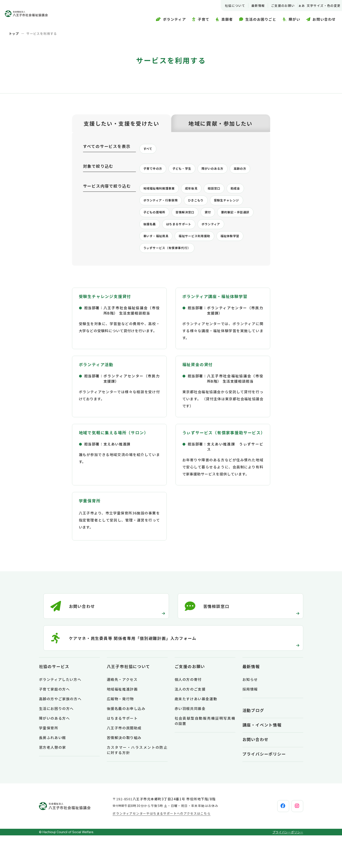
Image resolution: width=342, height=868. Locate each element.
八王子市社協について (128, 699)
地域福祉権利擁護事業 (163, 203)
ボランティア (196, 255)
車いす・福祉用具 (233, 255)
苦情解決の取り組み (124, 770)
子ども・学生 (188, 170)
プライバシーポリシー (264, 786)
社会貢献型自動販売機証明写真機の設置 (205, 753)
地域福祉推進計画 (122, 722)
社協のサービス (54, 699)
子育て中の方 (155, 170)
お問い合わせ (256, 772)
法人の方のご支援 (190, 722)
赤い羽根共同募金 (190, 741)
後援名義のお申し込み (126, 741)
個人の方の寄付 (188, 712)
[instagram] (294, 839)
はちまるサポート (159, 255)
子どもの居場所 (198, 229)
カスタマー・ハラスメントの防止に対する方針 (137, 782)
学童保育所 (49, 760)
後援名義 (214, 242)
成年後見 (200, 203)
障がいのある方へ (55, 751)
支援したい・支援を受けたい (121, 123)
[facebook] (273, 839)
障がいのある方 (224, 170)
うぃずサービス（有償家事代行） (172, 280)
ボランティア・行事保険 (186, 216)
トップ (14, 34)
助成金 (149, 216)
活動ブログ (253, 743)
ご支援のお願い (278, 6)
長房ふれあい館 (53, 770)
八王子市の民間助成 (124, 760)
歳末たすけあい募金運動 (196, 731)
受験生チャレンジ (159, 229)
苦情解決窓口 (233, 229)
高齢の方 (151, 183)
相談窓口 (226, 203)
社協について (230, 6)
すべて (149, 149)
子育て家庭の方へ (55, 722)
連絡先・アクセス (122, 712)
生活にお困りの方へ (56, 741)
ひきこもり (227, 216)
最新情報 (253, 6)
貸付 (147, 242)
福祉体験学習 (204, 267)
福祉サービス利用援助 (163, 267)
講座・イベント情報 (262, 757)
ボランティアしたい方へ (60, 712)
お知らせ (250, 712)
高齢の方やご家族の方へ (60, 731)
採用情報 (250, 722)
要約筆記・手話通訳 (179, 242)
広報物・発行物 (120, 731)
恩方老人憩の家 (53, 780)
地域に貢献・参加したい (220, 123)
